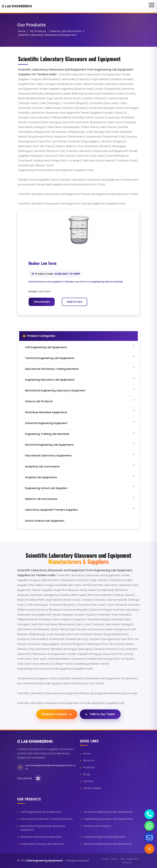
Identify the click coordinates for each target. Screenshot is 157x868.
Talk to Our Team (100, 714)
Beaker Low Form (43, 263)
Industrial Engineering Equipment (105, 837)
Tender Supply (92, 788)
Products (89, 767)
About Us (89, 760)
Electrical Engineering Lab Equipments (108, 844)
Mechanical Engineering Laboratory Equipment (43, 828)
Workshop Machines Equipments (41, 837)
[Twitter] (38, 778)
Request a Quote (57, 714)
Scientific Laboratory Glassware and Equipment (47, 35)
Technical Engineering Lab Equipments (108, 812)
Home (22, 31)
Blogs (87, 774)
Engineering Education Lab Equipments (109, 819)
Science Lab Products (98, 826)
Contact (88, 781)
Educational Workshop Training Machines (47, 819)
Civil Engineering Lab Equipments (41, 812)
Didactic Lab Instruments (66, 31)
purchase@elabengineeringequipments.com (51, 767)
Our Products (38, 31)
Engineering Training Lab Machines (42, 844)
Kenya (136, 862)
